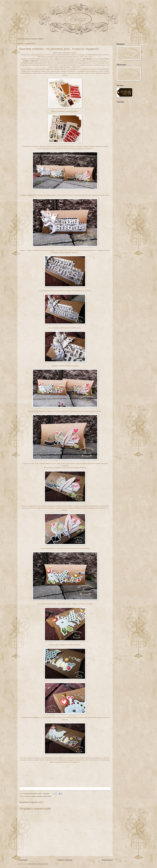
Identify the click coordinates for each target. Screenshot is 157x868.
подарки (34, 796)
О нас (23, 39)
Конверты (28, 796)
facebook (35, 39)
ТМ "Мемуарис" (88, 59)
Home (19, 39)
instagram (41, 39)
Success (27, 39)
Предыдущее (107, 860)
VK (31, 39)
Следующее (22, 860)
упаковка (39, 796)
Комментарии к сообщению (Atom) (38, 864)
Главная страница (64, 860)
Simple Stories (47, 796)
